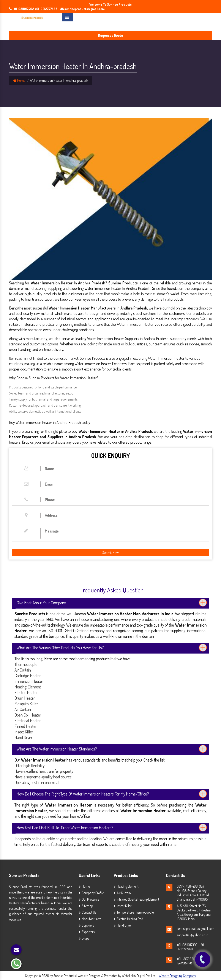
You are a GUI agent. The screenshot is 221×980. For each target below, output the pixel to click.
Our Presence (90, 899)
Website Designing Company (177, 976)
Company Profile (93, 893)
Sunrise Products (24, 875)
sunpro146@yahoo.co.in (193, 935)
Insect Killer (124, 906)
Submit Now (110, 553)
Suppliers (88, 925)
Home (19, 80)
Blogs (85, 938)
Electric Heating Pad (130, 919)
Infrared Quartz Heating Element (138, 899)
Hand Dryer (124, 925)
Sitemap (87, 906)
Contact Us (89, 912)
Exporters (88, 932)
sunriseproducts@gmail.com (196, 929)
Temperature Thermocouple (135, 912)
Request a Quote (110, 35)
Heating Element (128, 886)
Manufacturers (92, 919)
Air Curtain (124, 893)
